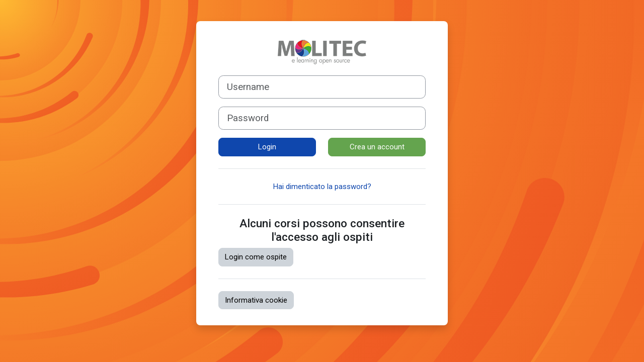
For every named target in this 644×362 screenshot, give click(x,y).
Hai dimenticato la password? (322, 187)
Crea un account (377, 147)
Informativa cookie (256, 300)
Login (267, 147)
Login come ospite (256, 257)
